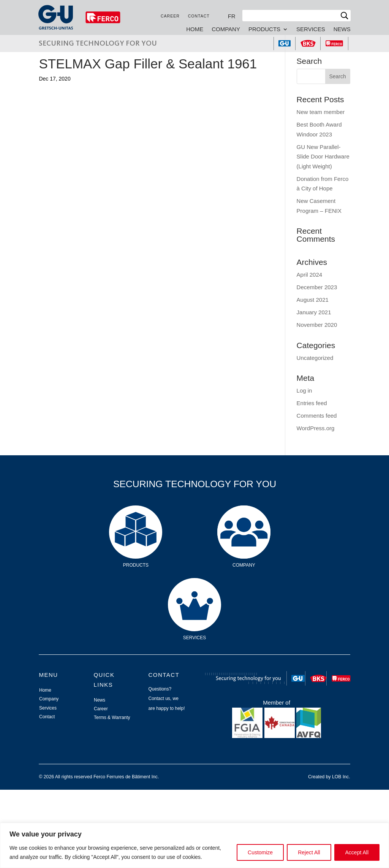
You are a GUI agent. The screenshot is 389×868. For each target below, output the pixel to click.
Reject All (309, 852)
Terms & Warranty (112, 718)
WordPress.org (316, 428)
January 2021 (314, 312)
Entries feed (312, 403)
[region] (194, 845)
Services (310, 29)
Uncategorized (315, 358)
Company (225, 29)
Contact (198, 16)
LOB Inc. (341, 777)
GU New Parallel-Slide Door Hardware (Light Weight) (323, 157)
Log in (304, 390)
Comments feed (317, 416)
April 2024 (310, 275)
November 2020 (317, 325)
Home (194, 29)
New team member (321, 112)
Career (170, 16)
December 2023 (317, 287)
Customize (260, 852)
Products (264, 29)
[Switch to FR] (231, 16)
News (342, 29)
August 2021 (313, 300)
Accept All (357, 852)
